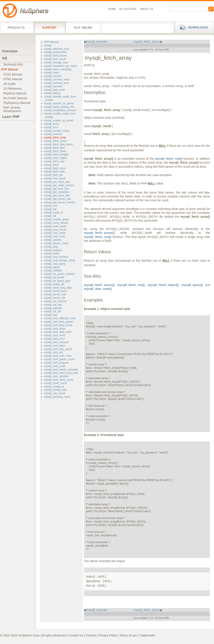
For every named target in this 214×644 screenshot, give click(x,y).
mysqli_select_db (54, 284)
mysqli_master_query (57, 219)
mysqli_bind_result (55, 59)
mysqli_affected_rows (57, 49)
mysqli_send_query (55, 291)
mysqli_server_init (55, 298)
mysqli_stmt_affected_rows (60, 318)
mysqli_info (51, 206)
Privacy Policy (108, 635)
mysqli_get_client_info (57, 182)
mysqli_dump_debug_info (59, 107)
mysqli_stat (51, 315)
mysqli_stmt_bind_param (59, 322)
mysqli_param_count (56, 243)
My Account (128, 9)
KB (5, 58)
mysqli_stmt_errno (55, 335)
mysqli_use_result (55, 393)
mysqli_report (52, 267)
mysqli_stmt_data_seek (58, 332)
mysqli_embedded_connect (60, 110)
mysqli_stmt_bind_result (58, 325)
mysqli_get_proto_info (57, 195)
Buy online (83, 27)
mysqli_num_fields (55, 233)
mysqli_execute (53, 134)
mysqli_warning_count (57, 397)
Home (112, 9)
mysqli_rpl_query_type (57, 281)
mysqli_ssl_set (53, 311)
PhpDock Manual (15, 93)
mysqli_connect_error (57, 83)
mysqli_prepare (53, 250)
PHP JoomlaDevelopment (12, 109)
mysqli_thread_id (54, 387)
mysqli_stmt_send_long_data (61, 373)
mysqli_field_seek (54, 172)
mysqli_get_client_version (59, 185)
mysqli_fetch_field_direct (58, 144)
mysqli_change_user (56, 63)
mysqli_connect (53, 86)
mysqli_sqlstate (53, 308)
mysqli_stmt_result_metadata (61, 370)
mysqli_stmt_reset (55, 366)
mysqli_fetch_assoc (55, 141)
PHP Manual (9, 69)
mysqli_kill (50, 216)
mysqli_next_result (55, 230)
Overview (10, 51)
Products (17, 27)
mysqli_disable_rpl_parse (59, 103)
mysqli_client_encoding (58, 69)
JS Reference (12, 89)
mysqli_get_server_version (60, 202)
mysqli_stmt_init (53, 352)
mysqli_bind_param (55, 56)
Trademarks (147, 635)
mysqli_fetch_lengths (56, 155)
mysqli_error (51, 127)
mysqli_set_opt (53, 305)
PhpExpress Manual (17, 103)
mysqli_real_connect (56, 257)
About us (147, 9)
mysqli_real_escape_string (60, 260)
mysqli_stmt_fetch (55, 346)
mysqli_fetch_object (56, 158)
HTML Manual (13, 79)
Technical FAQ (13, 64)
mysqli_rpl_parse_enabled (59, 274)
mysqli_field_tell (53, 175)
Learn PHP (11, 117)
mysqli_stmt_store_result (59, 380)
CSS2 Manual (12, 74)
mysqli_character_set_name (60, 66)
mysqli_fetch (51, 165)
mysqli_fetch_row (54, 161)
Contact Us (76, 635)
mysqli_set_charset (55, 301)
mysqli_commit (53, 76)
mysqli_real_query (55, 264)
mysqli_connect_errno (57, 80)
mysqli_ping (51, 247)
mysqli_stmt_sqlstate (56, 376)
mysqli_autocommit (55, 52)
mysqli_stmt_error (55, 339)
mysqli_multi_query (55, 226)
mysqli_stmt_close (55, 329)
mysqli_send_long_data (58, 288)
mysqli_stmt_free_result (58, 349)
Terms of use (128, 635)
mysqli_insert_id (53, 213)
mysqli (48, 45)
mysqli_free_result (55, 178)
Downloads (193, 27)
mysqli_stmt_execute (56, 342)
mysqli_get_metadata (57, 192)
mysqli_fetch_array (55, 138)
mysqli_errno (52, 124)
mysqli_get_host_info (56, 189)
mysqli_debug (52, 93)
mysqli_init (50, 209)
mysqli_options (53, 240)
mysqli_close (52, 73)
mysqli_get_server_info (58, 199)
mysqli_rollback (53, 270)
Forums (91, 635)
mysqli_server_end (55, 294)
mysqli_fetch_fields (55, 151)
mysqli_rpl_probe (54, 277)
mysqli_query (52, 253)
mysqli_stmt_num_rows (58, 356)
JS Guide (9, 84)
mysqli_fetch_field (55, 148)
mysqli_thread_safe (55, 390)
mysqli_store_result (55, 383)
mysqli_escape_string (57, 131)
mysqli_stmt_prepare (56, 363)
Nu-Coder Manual (15, 98)
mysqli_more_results (56, 223)
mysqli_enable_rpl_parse (59, 120)
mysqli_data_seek (55, 90)
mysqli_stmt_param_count (59, 359)
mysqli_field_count (55, 168)
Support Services (50, 27)
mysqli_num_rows (55, 236)
